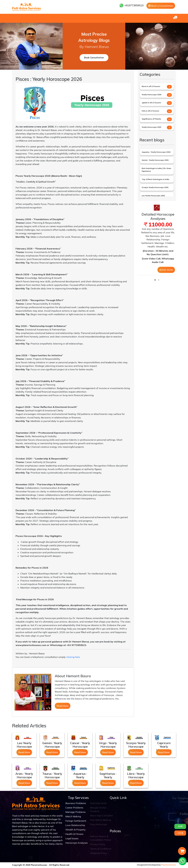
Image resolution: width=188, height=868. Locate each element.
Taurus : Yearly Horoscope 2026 (52, 777)
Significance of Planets (151, 119)
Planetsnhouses (169, 865)
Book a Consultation (161, 6)
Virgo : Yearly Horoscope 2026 (108, 747)
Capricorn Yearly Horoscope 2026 (164, 748)
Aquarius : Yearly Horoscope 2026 (156, 152)
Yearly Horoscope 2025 (152, 127)
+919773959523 (131, 5)
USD (180, 833)
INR (180, 826)
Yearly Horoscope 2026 (152, 95)
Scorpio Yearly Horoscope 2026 (155, 187)
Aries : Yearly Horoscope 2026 (24, 777)
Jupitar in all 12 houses (151, 103)
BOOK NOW (166, 270)
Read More (63, 706)
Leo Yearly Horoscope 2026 (153, 196)
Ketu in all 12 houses (150, 111)
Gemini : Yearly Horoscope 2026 (155, 160)
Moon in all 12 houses (151, 86)
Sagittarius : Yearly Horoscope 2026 (108, 779)
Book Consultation (94, 58)
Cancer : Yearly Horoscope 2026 (80, 747)
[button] (155, 280)
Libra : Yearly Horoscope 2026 (136, 777)
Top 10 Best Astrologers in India (155, 179)
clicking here (73, 657)
